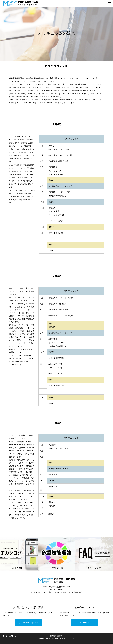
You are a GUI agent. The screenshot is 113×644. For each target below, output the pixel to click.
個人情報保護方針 (56, 636)
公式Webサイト (85, 623)
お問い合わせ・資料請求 (28, 623)
